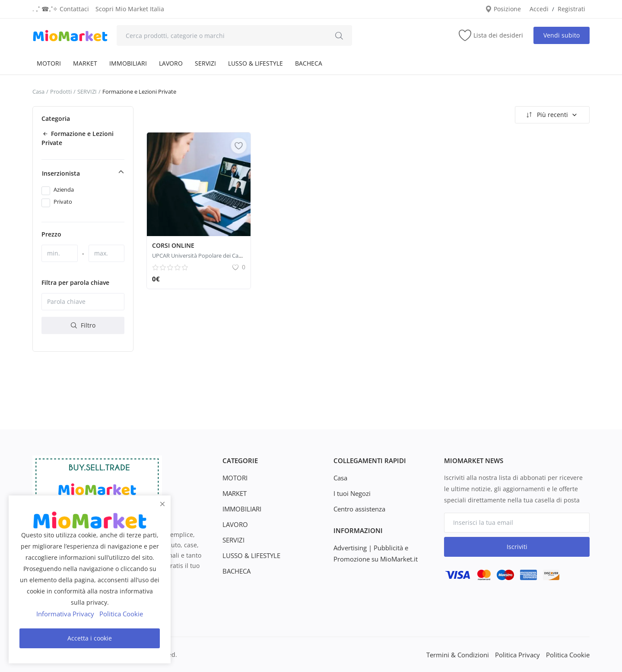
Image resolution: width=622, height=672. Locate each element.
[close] (162, 504)
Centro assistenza (359, 509)
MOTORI (49, 63)
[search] (339, 35)
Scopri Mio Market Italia (130, 9)
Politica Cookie (569, 655)
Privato (63, 202)
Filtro (83, 325)
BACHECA (309, 63)
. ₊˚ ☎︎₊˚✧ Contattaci (61, 9)
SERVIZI (205, 63)
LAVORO (171, 63)
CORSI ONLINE (173, 245)
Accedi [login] (539, 9)
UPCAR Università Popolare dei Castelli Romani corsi (218, 256)
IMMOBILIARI (128, 63)
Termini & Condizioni (463, 655)
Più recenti (551, 115)
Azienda (64, 189)
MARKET (85, 63)
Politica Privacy (521, 655)
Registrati (571, 9)
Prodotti (61, 91)
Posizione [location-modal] (503, 9)
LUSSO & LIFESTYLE (255, 63)
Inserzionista (61, 173)
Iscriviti (517, 547)
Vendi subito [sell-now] (562, 35)
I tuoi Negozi (352, 493)
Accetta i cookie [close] (90, 638)
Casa (38, 91)
